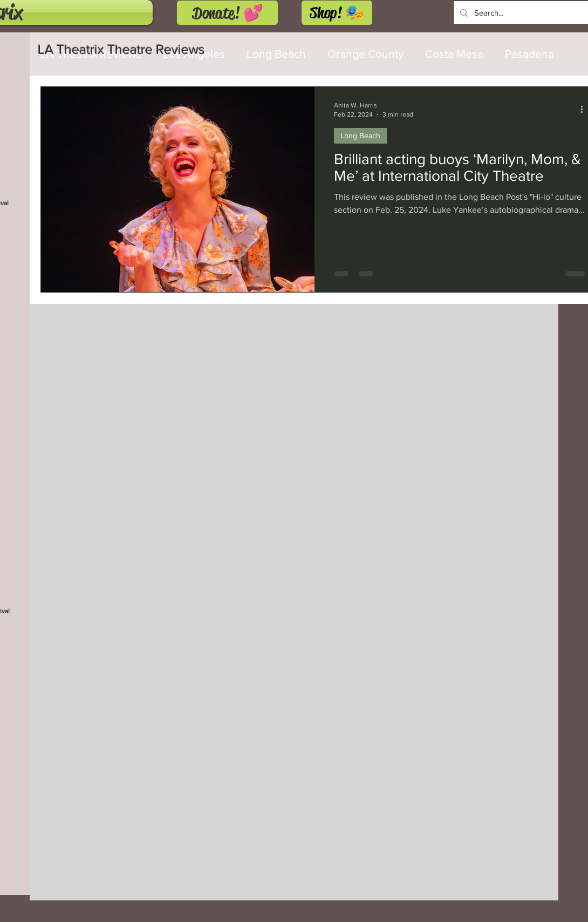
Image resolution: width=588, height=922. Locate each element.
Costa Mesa (454, 54)
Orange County (365, 54)
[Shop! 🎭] (337, 13)
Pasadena (529, 54)
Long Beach (360, 135)
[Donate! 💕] (227, 13)
